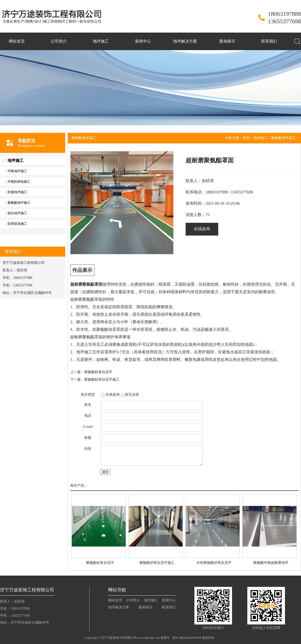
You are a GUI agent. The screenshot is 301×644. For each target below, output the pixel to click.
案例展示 (227, 41)
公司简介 (59, 41)
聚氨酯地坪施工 (19, 203)
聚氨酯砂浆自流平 (98, 372)
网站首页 (17, 41)
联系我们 (269, 41)
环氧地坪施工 (17, 171)
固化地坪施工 (17, 213)
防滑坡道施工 (17, 224)
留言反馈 (132, 395)
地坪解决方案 (185, 41)
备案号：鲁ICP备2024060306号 (181, 638)
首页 (246, 138)
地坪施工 (101, 41)
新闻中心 (143, 41)
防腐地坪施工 (17, 192)
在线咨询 (202, 229)
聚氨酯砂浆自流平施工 (102, 380)
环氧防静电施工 (19, 182)
